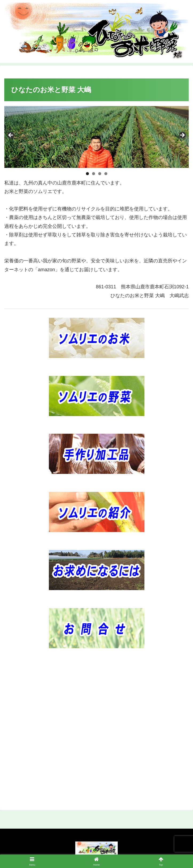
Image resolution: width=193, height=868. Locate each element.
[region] (96, 137)
